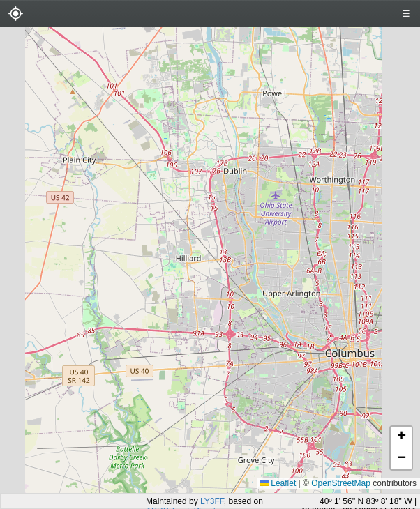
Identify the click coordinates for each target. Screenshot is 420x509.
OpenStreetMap (341, 483)
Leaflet (278, 483)
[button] (401, 438)
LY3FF (212, 501)
